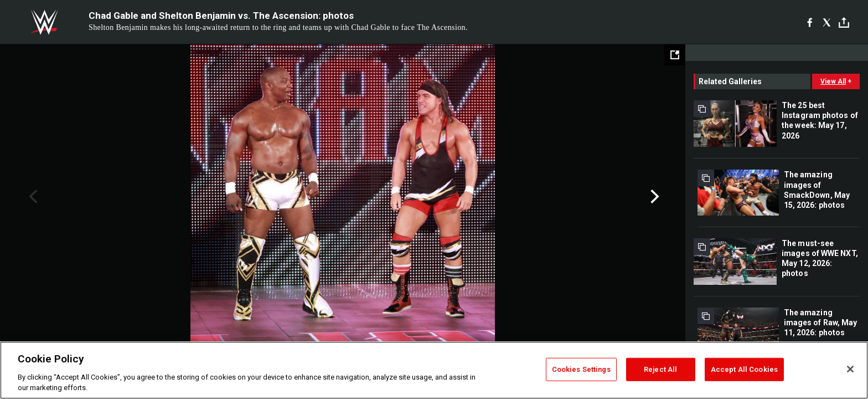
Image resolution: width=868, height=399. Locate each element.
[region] (434, 370)
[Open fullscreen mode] (675, 55)
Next (653, 197)
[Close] (850, 369)
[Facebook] (810, 22)
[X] (827, 22)
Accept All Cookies (744, 369)
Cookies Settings (581, 369)
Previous (32, 197)
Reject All (660, 369)
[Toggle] (844, 22)
